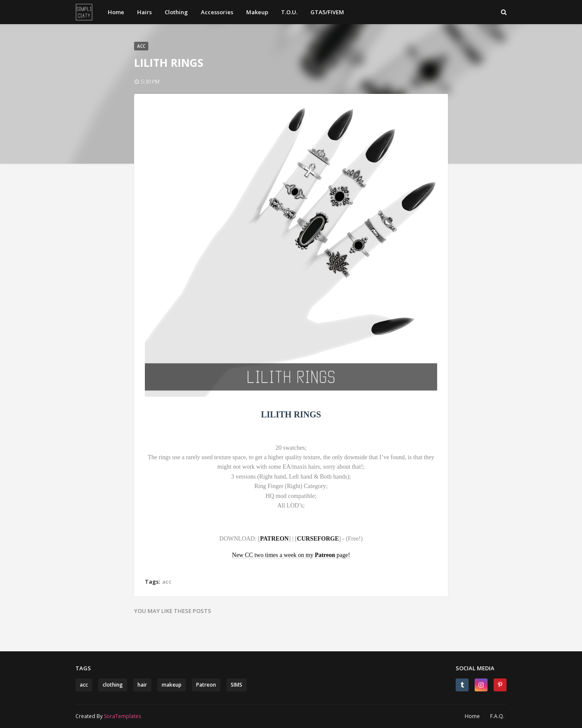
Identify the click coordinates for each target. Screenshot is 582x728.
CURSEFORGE (318, 539)
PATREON (274, 539)
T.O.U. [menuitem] (289, 12)
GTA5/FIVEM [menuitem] (327, 12)
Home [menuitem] (116, 12)
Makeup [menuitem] (257, 12)
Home (472, 716)
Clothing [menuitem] (176, 12)
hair (142, 685)
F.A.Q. (497, 716)
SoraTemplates (122, 716)
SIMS (236, 685)
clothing (113, 685)
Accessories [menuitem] (217, 12)
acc (167, 582)
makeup (172, 685)
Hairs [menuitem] (144, 12)
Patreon (206, 685)
